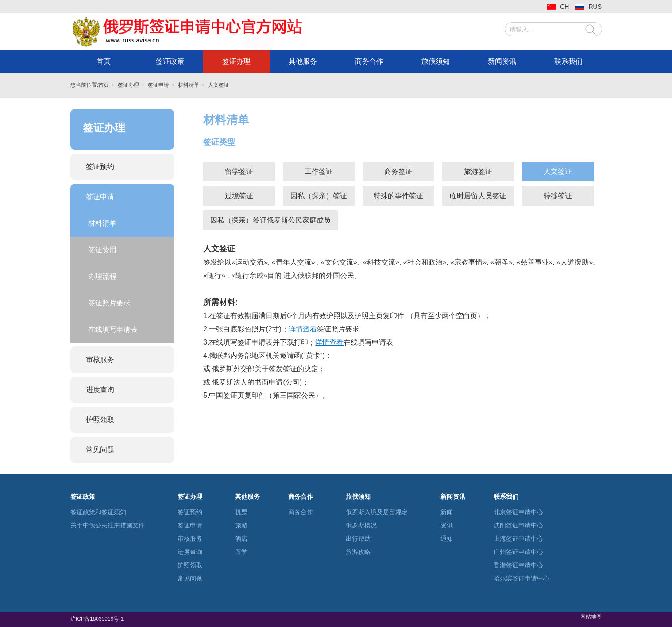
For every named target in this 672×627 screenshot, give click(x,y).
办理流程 (102, 276)
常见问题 (100, 450)
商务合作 (369, 61)
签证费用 (102, 250)
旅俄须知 (436, 61)
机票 (241, 512)
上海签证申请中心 (518, 539)
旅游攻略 (358, 552)
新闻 (447, 512)
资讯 (447, 525)
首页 (104, 61)
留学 (241, 552)
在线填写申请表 (113, 329)
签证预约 (100, 167)
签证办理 (236, 61)
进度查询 (100, 390)
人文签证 (219, 85)
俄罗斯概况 (361, 525)
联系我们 (568, 61)
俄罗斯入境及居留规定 (377, 512)
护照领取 (100, 420)
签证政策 (170, 61)
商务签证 (398, 171)
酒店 (241, 539)
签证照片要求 (109, 303)
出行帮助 (358, 539)
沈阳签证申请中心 (518, 525)
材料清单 (189, 85)
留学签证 (239, 171)
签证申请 (158, 85)
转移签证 (558, 196)
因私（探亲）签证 (319, 196)
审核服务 (100, 360)
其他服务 (303, 61)
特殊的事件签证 (398, 196)
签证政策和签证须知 (98, 512)
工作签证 (319, 171)
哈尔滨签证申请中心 (521, 578)
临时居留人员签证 (478, 196)
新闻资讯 (502, 61)
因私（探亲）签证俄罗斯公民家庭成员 (270, 220)
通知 (447, 539)
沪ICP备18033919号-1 (98, 619)
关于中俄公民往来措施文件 (108, 525)
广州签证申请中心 (518, 552)
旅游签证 (478, 171)
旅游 (241, 525)
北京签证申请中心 (518, 512)
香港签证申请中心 (518, 565)
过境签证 (239, 196)
